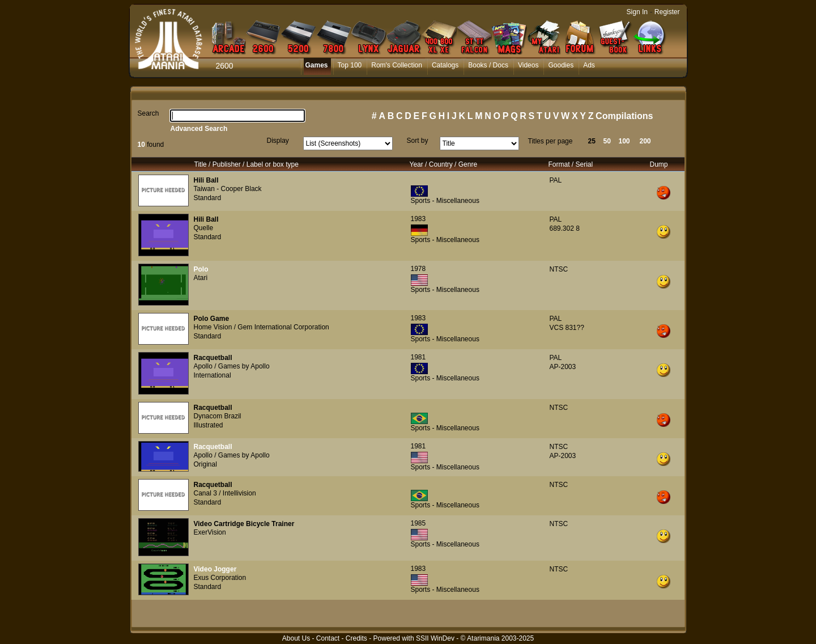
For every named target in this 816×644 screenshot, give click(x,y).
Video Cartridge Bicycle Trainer (244, 524)
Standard (208, 198)
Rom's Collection (397, 65)
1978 (418, 269)
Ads (589, 65)
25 (592, 141)
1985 (418, 523)
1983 (418, 219)
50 (607, 141)
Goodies (561, 65)
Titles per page (551, 141)
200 (645, 141)
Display (278, 141)
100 (624, 141)
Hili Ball (206, 180)
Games (317, 65)
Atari (201, 278)
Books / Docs (488, 65)
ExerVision (210, 532)
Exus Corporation (220, 578)
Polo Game (212, 319)
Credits (356, 638)
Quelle (204, 228)
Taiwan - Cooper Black (228, 189)
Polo (201, 269)
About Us (296, 638)
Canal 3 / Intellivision (225, 493)
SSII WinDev (435, 638)
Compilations (624, 116)
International (212, 375)
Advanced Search (199, 129)
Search (148, 113)
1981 (418, 357)
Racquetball (213, 358)
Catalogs (445, 65)
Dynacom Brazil (218, 416)
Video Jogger (215, 569)
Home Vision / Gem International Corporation (262, 327)
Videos (528, 65)
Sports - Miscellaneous (445, 201)
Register (667, 12)
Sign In (637, 12)
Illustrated (209, 425)
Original (205, 464)
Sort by (418, 141)
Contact (328, 638)
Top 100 (350, 65)
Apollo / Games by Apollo (232, 366)
